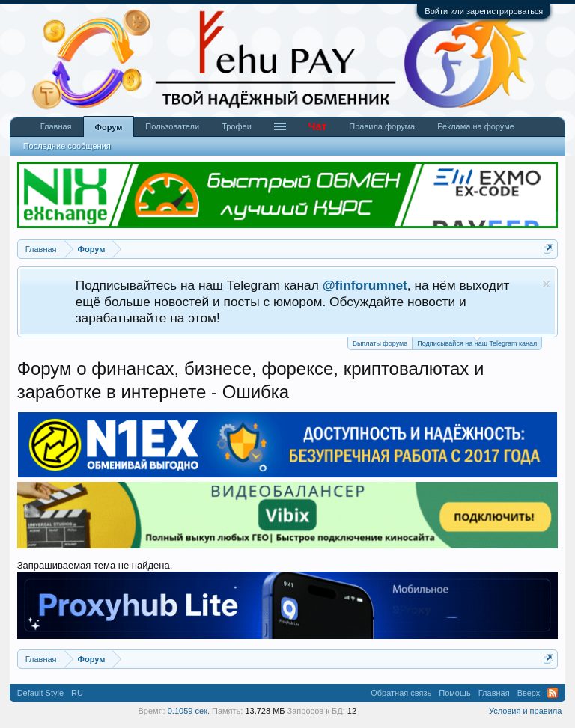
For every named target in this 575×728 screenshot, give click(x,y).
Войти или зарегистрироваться (484, 11)
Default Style (40, 693)
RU (77, 693)
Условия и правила (525, 711)
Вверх (529, 693)
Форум (109, 127)
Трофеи (237, 126)
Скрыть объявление (546, 284)
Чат (317, 126)
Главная (56, 126)
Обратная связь (401, 693)
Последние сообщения (67, 146)
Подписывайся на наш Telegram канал (477, 342)
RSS (553, 693)
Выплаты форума (380, 343)
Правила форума (382, 126)
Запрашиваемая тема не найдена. (95, 565)
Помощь (455, 693)
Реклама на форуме (476, 126)
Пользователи (172, 126)
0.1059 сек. (189, 711)
